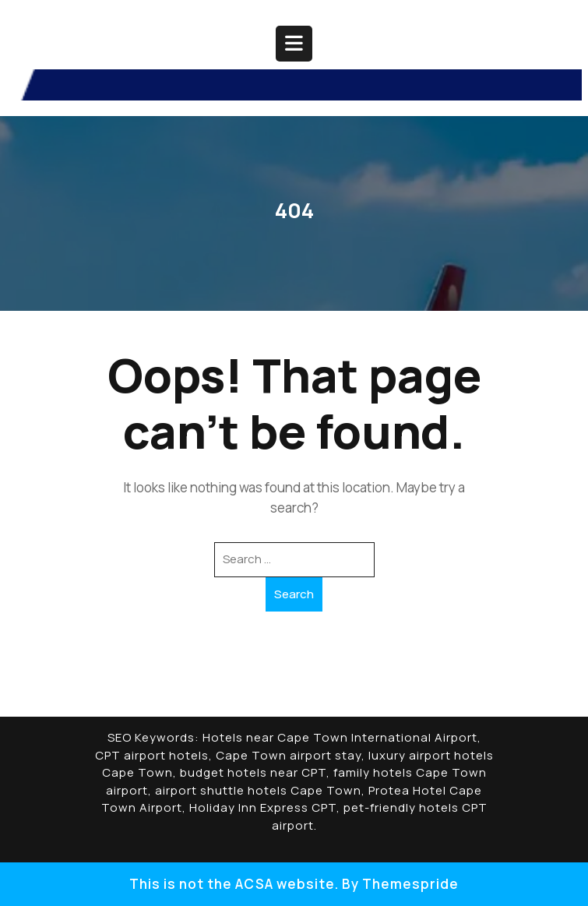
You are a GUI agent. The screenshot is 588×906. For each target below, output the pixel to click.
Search (294, 594)
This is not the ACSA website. (234, 884)
